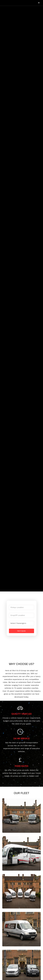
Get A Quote (21, 631)
